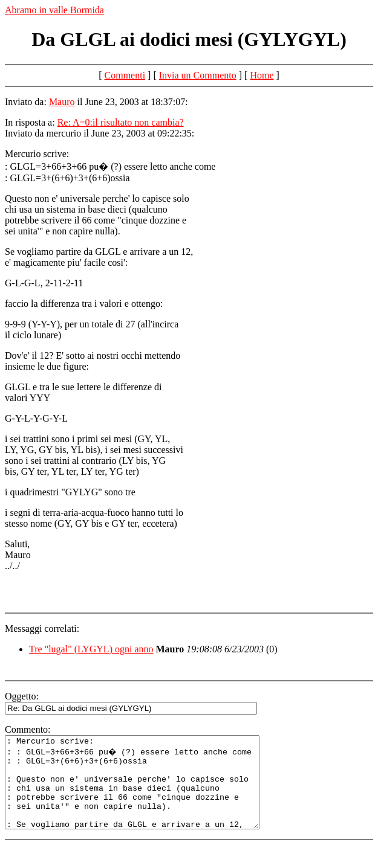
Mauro (62, 102)
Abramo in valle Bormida (54, 10)
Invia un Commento (198, 75)
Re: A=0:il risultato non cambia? (121, 122)
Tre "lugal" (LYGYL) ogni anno (91, 649)
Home (262, 75)
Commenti (125, 75)
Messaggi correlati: (42, 628)
